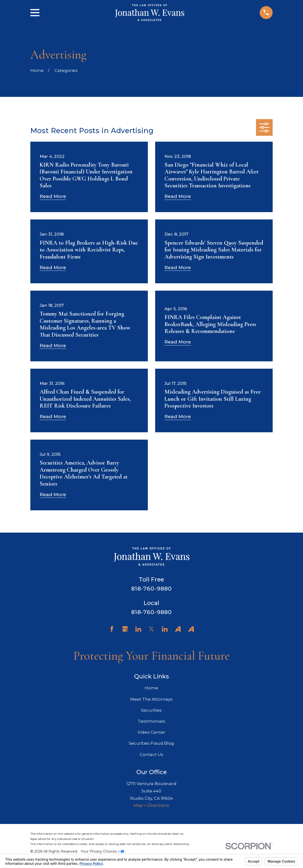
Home (151, 688)
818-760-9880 (152, 589)
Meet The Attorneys (151, 699)
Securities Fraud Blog (151, 743)
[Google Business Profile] (125, 629)
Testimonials (151, 721)
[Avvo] (178, 629)
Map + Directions (151, 805)
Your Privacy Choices (102, 851)
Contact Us (151, 754)
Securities (151, 710)
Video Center (151, 732)
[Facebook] (112, 629)
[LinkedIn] (138, 629)
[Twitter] (151, 629)
